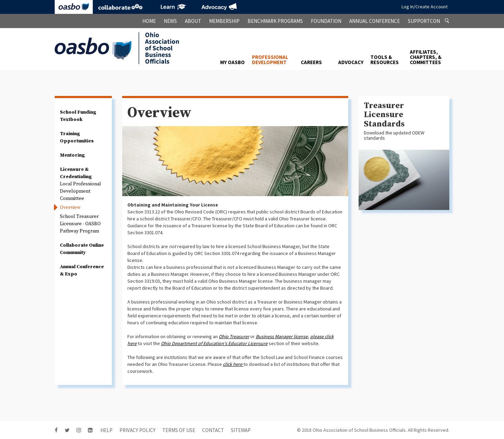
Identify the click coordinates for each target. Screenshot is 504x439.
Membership (224, 21)
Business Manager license (282, 336)
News (170, 21)
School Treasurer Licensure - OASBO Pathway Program (80, 224)
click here (233, 364)
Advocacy (219, 7)
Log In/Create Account (425, 7)
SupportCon (424, 21)
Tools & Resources (385, 60)
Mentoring (72, 155)
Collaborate (120, 7)
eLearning (172, 7)
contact (213, 430)
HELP (106, 430)
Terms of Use (179, 430)
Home (149, 21)
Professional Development (270, 60)
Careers (311, 62)
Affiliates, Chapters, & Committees (426, 57)
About (193, 21)
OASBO (74, 7)
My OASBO (232, 62)
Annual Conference (375, 21)
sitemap (241, 430)
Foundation (326, 21)
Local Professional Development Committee (80, 191)
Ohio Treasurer (234, 336)
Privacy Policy (137, 430)
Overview (70, 208)
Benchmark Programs (275, 21)
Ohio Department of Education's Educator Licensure (214, 343)
